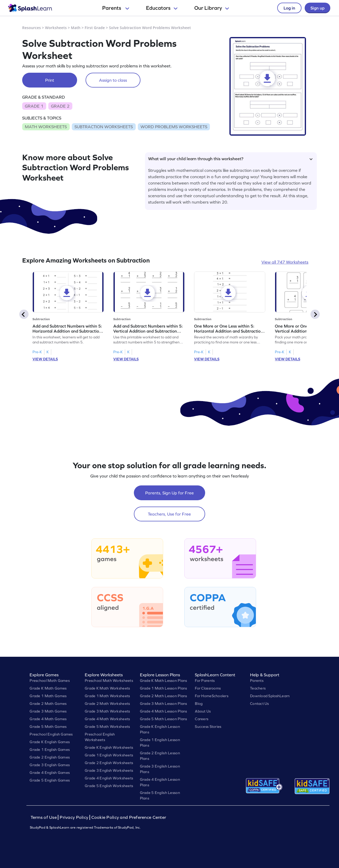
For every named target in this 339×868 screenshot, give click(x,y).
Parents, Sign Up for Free (169, 493)
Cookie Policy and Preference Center (129, 817)
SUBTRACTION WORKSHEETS (104, 127)
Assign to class (113, 80)
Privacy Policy (74, 817)
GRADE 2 (60, 106)
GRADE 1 (34, 106)
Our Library (212, 8)
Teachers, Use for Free (169, 514)
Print (50, 80)
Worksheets (56, 28)
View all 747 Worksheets (285, 262)
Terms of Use (44, 817)
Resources (32, 28)
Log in (289, 8)
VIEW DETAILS (45, 359)
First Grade (95, 28)
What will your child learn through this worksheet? (230, 159)
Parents (116, 8)
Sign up (317, 8)
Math (76, 28)
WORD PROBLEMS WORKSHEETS (174, 127)
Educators (162, 8)
